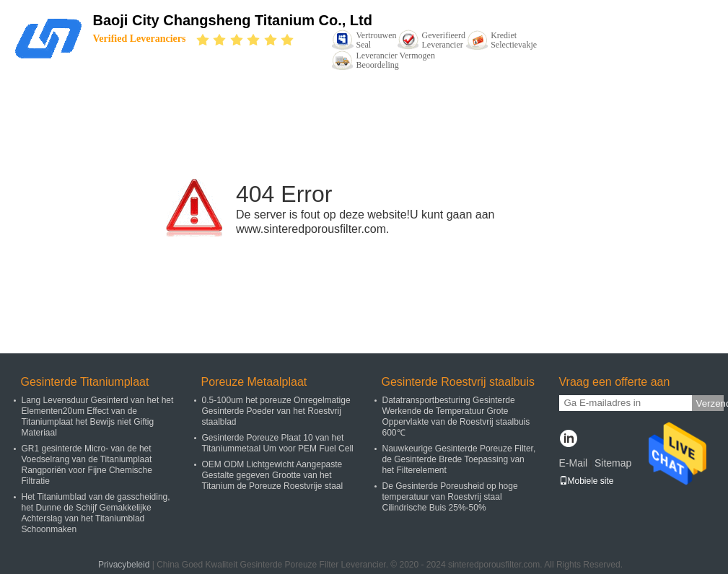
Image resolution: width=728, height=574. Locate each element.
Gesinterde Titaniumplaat (85, 382)
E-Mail (574, 463)
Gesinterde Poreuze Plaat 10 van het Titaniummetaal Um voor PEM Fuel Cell (278, 443)
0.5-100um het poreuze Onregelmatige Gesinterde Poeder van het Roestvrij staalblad (276, 411)
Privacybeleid (124, 565)
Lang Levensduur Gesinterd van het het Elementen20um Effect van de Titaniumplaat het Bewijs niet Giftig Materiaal (98, 416)
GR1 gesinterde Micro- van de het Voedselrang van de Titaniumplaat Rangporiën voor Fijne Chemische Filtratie (87, 465)
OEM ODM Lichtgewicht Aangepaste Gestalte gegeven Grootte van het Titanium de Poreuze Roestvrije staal (273, 475)
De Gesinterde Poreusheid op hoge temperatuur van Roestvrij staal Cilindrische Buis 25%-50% (450, 497)
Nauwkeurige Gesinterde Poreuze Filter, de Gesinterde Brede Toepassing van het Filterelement (459, 459)
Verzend (710, 403)
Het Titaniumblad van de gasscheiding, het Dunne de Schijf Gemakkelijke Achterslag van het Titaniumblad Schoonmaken (96, 513)
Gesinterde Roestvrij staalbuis (459, 382)
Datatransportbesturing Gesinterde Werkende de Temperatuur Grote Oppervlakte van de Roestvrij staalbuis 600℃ (456, 416)
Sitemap (613, 463)
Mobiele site (587, 481)
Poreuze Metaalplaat (254, 382)
